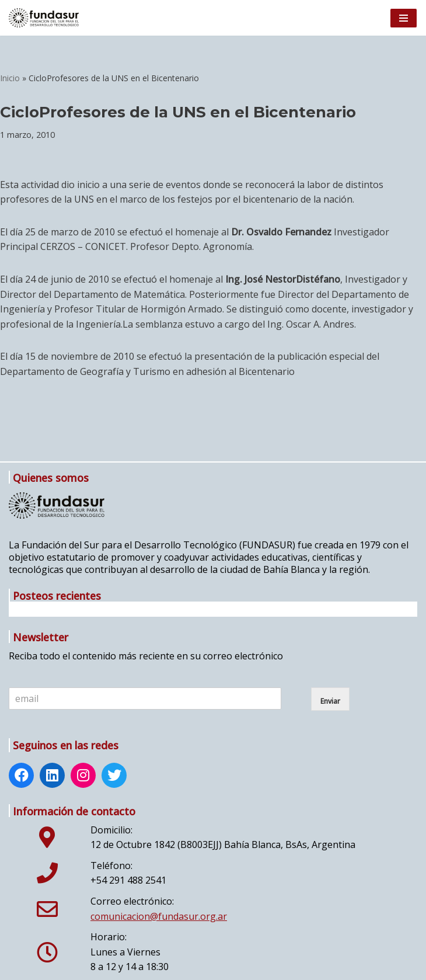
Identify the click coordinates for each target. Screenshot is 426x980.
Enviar (330, 701)
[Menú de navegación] (404, 18)
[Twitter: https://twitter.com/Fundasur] (114, 777)
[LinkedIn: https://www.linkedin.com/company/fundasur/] (52, 777)
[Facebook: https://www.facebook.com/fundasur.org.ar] (22, 777)
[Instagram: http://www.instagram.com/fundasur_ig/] (83, 777)
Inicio (10, 78)
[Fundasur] (44, 18)
